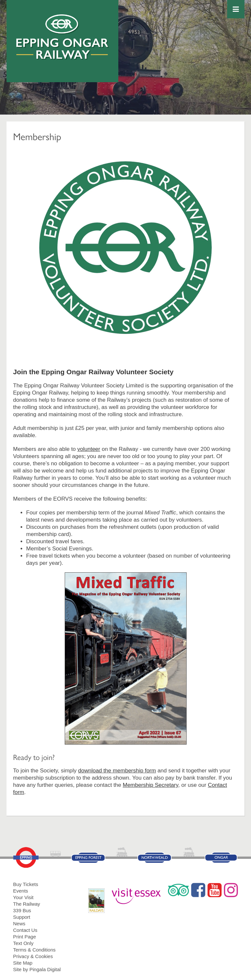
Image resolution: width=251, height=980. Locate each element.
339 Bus (22, 910)
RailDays (99, 897)
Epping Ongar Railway (63, 37)
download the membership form (117, 771)
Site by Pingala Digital (37, 969)
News (19, 924)
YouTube (215, 890)
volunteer (89, 449)
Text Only (23, 943)
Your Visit (23, 897)
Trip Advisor (178, 890)
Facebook (198, 890)
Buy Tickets (26, 884)
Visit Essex (139, 893)
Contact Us (25, 930)
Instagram (231, 890)
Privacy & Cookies (33, 956)
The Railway (27, 904)
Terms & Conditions (34, 950)
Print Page (25, 937)
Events (21, 891)
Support (22, 917)
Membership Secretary (150, 785)
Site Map (23, 963)
